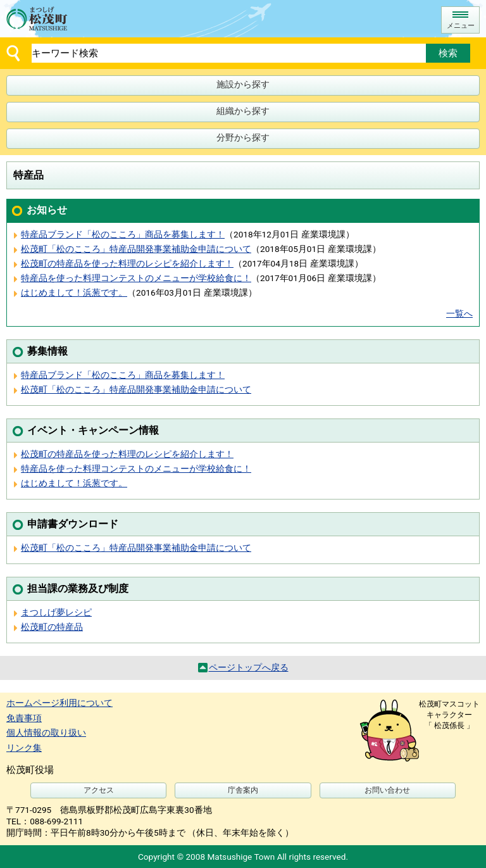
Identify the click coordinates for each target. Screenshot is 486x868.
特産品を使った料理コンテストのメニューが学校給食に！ (136, 278)
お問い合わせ (387, 790)
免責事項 (24, 718)
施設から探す (243, 84)
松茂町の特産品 (52, 627)
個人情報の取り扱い (46, 733)
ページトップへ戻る (249, 667)
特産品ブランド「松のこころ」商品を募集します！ (123, 234)
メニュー (461, 26)
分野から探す (243, 137)
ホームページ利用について (59, 703)
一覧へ (459, 313)
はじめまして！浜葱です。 (74, 292)
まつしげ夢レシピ (56, 612)
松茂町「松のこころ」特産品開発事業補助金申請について (136, 249)
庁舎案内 (243, 790)
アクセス (99, 790)
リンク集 (24, 748)
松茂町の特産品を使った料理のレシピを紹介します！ (127, 263)
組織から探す (243, 111)
